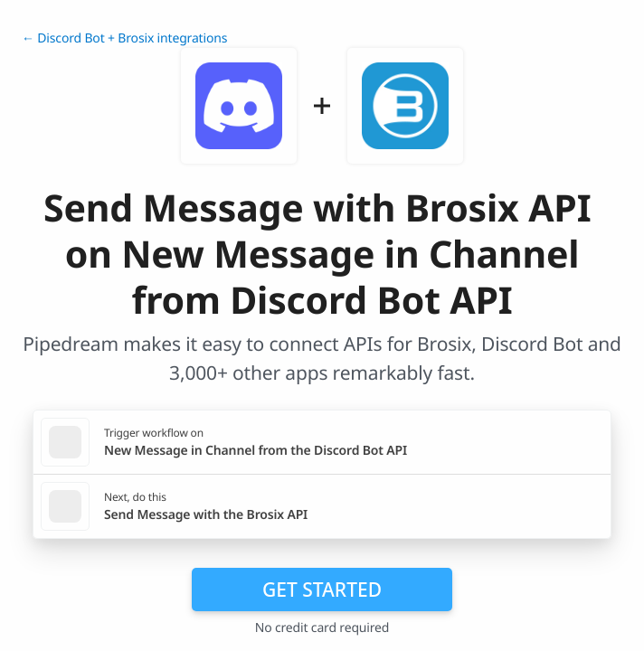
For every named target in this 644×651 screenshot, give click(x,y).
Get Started (322, 590)
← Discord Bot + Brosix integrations (124, 38)
